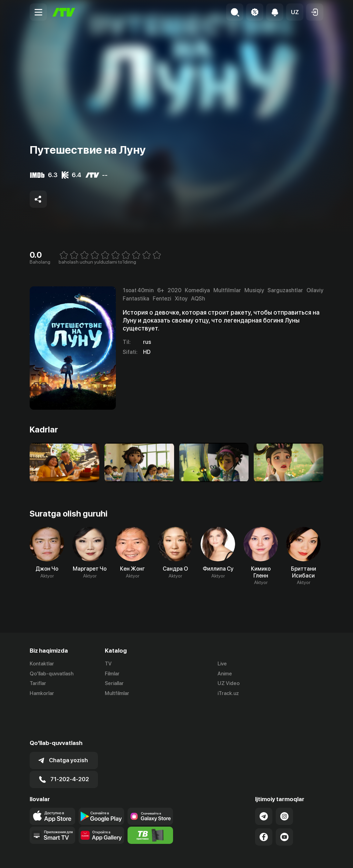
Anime (225, 674)
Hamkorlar (42, 694)
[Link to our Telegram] (264, 782)
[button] (295, 12)
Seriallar (114, 684)
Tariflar (38, 684)
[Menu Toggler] (38, 12)
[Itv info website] (150, 801)
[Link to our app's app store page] (52, 782)
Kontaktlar (42, 664)
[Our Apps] (52, 801)
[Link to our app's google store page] (101, 782)
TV (108, 664)
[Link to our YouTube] (284, 803)
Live (222, 664)
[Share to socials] (38, 199)
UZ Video (229, 684)
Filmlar (112, 674)
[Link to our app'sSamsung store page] (150, 782)
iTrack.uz (228, 694)
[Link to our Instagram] (284, 782)
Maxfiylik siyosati (304, 855)
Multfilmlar (117, 694)
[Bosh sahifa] (64, 12)
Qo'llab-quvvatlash (52, 674)
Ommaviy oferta (257, 855)
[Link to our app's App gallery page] (101, 801)
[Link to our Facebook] (264, 803)
